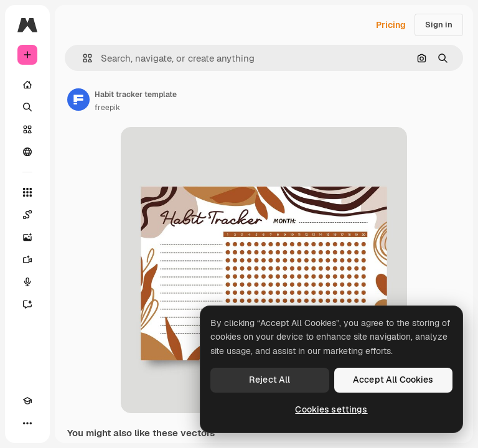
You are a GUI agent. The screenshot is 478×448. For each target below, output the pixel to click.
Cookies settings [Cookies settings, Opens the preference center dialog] (331, 409)
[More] (27, 423)
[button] (82, 58)
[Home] (27, 85)
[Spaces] (27, 215)
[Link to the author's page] (78, 100)
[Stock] (27, 129)
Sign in (439, 25)
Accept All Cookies (393, 380)
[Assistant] (27, 304)
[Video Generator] (27, 259)
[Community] (27, 152)
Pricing (391, 25)
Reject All (269, 380)
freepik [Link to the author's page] (107, 108)
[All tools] (27, 192)
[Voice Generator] (27, 282)
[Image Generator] (27, 237)
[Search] (27, 107)
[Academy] (27, 401)
